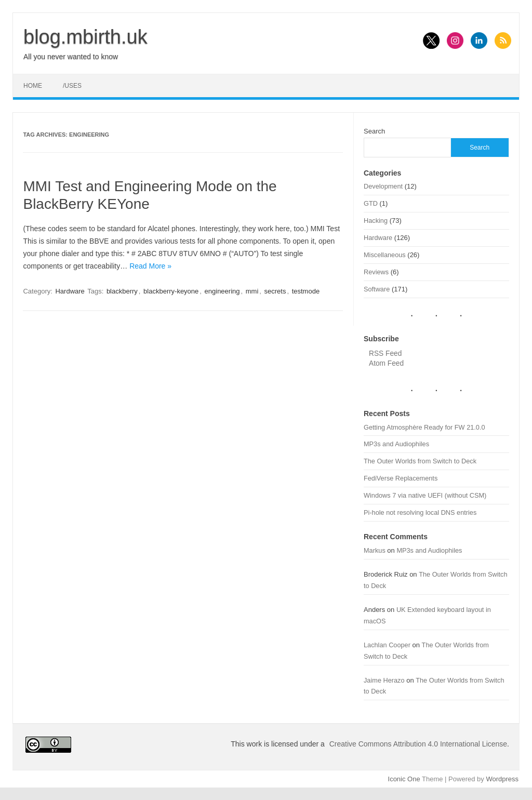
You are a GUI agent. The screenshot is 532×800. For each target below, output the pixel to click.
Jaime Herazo (384, 680)
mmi (252, 291)
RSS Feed (385, 354)
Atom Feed (386, 363)
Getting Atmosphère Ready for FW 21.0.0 (424, 427)
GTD (371, 203)
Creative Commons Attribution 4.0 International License (418, 744)
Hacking (376, 221)
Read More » (150, 266)
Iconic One (404, 779)
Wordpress (502, 779)
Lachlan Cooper (387, 645)
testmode (306, 291)
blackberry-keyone (171, 291)
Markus (375, 550)
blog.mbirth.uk (85, 37)
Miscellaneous (385, 255)
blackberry (122, 291)
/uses (72, 86)
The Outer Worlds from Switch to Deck (420, 461)
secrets (275, 291)
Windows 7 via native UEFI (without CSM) (425, 495)
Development (383, 186)
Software (377, 289)
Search (374, 131)
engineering (222, 291)
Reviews (376, 272)
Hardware (70, 291)
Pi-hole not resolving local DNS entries (420, 512)
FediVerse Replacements (401, 478)
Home (33, 86)
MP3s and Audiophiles (396, 444)
